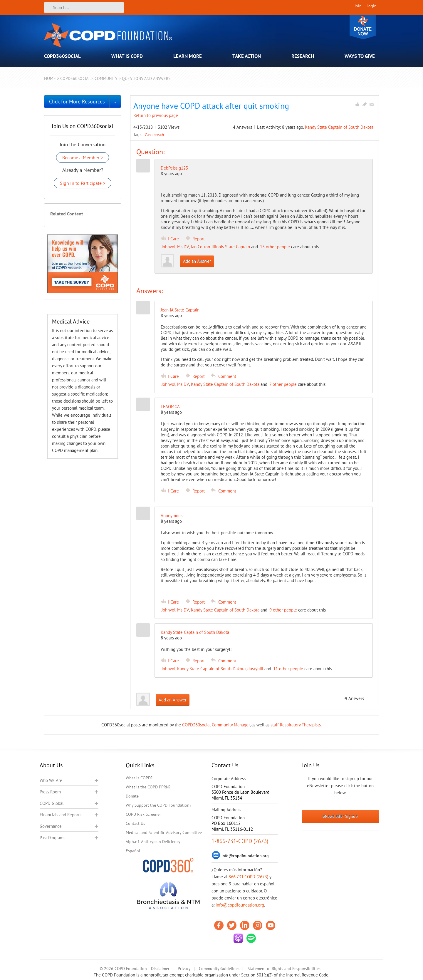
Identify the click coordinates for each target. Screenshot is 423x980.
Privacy (184, 969)
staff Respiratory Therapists (296, 725)
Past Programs (52, 838)
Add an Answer (197, 261)
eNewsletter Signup (340, 816)
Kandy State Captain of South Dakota (339, 127)
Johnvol (168, 247)
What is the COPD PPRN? (148, 787)
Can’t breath (154, 135)
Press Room (50, 792)
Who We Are (51, 780)
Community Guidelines (219, 969)
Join (358, 6)
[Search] (84, 7)
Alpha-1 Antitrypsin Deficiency (153, 842)
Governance (51, 826)
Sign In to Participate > (83, 183)
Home (50, 78)
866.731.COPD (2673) (248, 877)
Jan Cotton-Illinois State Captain (220, 247)
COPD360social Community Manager (216, 725)
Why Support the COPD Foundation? (158, 805)
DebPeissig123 (174, 168)
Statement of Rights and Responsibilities (284, 969)
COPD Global (52, 803)
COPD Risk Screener (143, 814)
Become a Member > (83, 158)
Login (372, 6)
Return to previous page (156, 115)
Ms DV (183, 247)
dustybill (255, 669)
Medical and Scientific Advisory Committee (164, 832)
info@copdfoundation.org (240, 905)
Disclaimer (160, 969)
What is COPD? (139, 778)
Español (133, 851)
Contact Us (135, 823)
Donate (363, 27)
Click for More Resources (77, 102)
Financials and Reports (61, 815)
